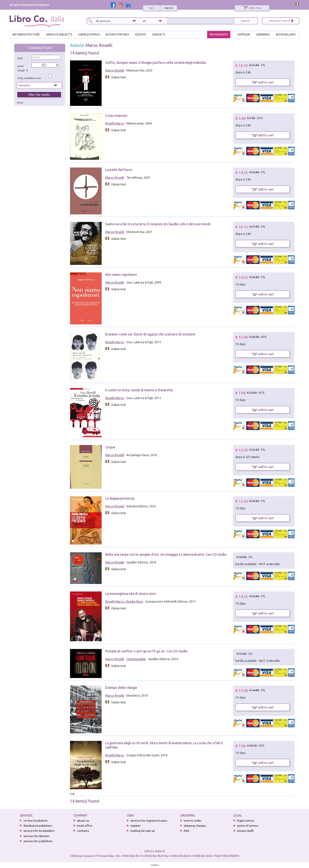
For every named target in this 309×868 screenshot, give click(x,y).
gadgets (159, 34)
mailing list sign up (143, 831)
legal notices (246, 821)
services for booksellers (39, 831)
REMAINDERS (219, 34)
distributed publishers (38, 826)
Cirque (110, 447)
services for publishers (38, 841)
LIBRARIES (263, 34)
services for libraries (36, 836)
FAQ (186, 831)
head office (85, 826)
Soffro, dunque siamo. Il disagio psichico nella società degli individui (156, 63)
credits (155, 865)
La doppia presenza (120, 498)
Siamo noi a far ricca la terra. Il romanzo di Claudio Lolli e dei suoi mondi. (158, 224)
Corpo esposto (116, 116)
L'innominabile (136, 659)
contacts (83, 831)
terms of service (248, 826)
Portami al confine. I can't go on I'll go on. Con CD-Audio (146, 651)
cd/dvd (140, 34)
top (72, 794)
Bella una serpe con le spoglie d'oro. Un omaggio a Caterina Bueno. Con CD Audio (166, 554)
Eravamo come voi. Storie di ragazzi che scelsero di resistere (150, 334)
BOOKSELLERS (286, 34)
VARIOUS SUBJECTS (59, 34)
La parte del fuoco (119, 170)
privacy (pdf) (245, 831)
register (169, 8)
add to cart (263, 82)
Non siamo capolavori (121, 275)
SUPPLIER (244, 34)
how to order (193, 821)
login (151, 8)
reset (20, 102)
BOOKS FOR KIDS (117, 34)
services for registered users (149, 821)
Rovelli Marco (115, 123)
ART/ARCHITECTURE (26, 34)
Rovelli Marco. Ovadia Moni (124, 602)
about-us (83, 821)
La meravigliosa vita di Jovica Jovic (131, 594)
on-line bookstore (35, 821)
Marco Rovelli (99, 45)
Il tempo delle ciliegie (121, 688)
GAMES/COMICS (89, 34)
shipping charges (195, 826)
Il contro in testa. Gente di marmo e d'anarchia (139, 390)
